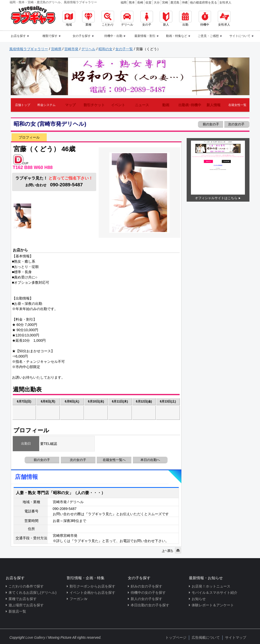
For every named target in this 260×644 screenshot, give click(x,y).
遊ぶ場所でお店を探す (26, 605)
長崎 (140, 3)
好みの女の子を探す (146, 586)
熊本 (132, 3)
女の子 (147, 19)
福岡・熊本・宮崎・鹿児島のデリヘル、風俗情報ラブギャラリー (53, 2)
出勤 (185, 19)
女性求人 (225, 3)
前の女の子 (211, 124)
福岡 (124, 3)
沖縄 (185, 3)
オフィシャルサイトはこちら (216, 198)
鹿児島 (175, 3)
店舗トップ (23, 105)
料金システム (46, 105)
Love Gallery (35, 637)
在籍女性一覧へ (114, 460)
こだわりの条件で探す (26, 586)
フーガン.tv (79, 599)
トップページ (176, 637)
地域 (69, 19)
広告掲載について (206, 637)
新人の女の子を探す (146, 599)
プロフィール (29, 137)
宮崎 (165, 3)
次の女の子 (237, 124)
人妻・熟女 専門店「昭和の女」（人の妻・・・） (61, 493)
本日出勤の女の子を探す (150, 605)
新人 (166, 19)
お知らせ (199, 599)
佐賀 (148, 3)
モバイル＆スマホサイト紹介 (215, 593)
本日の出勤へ (150, 460)
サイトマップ (236, 637)
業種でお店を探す (23, 599)
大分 (157, 3)
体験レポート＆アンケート (213, 605)
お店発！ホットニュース (211, 586)
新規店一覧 (17, 611)
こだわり (108, 19)
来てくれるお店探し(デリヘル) (33, 593)
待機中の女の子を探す (148, 593)
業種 (88, 19)
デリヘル (127, 19)
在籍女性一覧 (237, 105)
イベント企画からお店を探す (92, 593)
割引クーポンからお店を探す (92, 586)
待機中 (205, 19)
